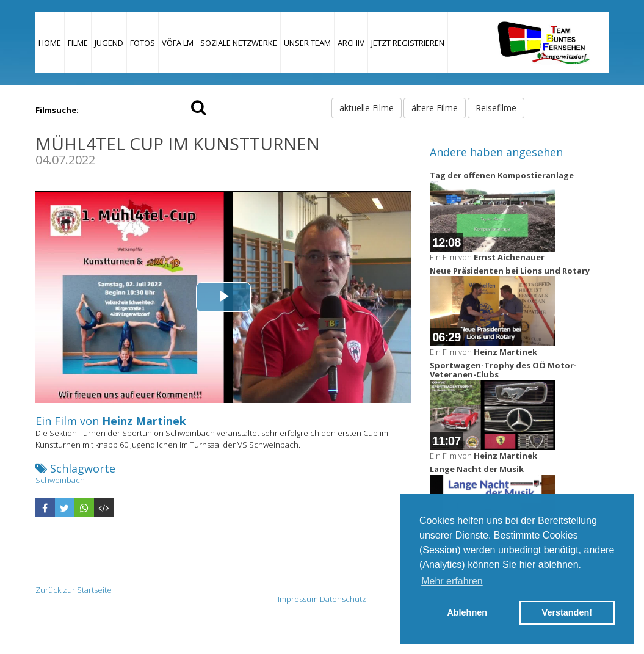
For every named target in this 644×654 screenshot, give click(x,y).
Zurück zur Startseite (74, 590)
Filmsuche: (57, 110)
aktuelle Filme (367, 108)
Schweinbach (60, 480)
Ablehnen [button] (467, 612)
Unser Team (307, 43)
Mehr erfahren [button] (452, 581)
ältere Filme (435, 108)
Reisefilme (496, 108)
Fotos (143, 43)
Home (50, 43)
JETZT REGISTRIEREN (408, 43)
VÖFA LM (178, 43)
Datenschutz (343, 599)
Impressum (298, 599)
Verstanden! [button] (567, 612)
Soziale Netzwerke (239, 43)
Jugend (109, 43)
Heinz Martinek (144, 421)
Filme (78, 43)
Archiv (351, 43)
